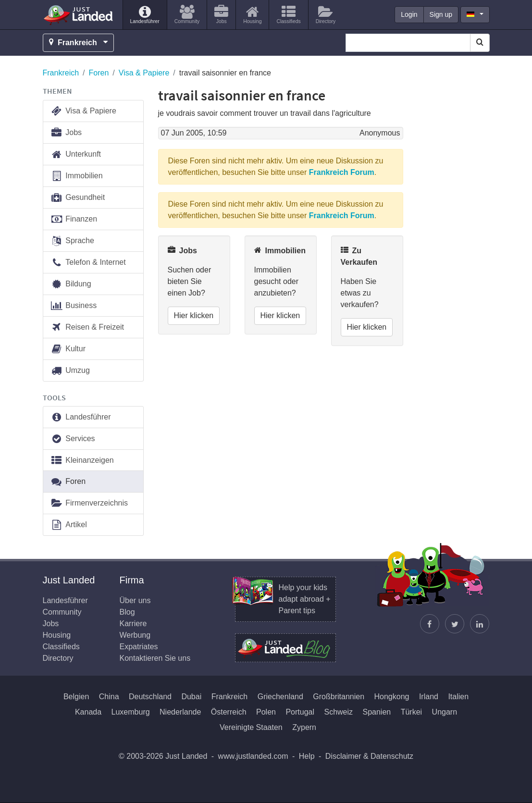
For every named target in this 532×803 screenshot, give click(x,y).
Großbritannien (339, 697)
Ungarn (445, 712)
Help (307, 756)
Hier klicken (194, 315)
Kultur (68, 349)
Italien (458, 697)
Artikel (69, 525)
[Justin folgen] (455, 624)
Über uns (135, 600)
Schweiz (338, 712)
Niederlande (180, 712)
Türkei (411, 712)
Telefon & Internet (88, 263)
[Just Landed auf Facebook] (430, 624)
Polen (266, 712)
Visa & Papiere (144, 73)
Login (409, 14)
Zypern (304, 727)
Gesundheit (78, 198)
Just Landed (79, 15)
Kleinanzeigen (82, 461)
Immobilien (77, 176)
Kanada (88, 712)
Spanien (377, 712)
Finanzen (74, 219)
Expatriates (139, 647)
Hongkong (392, 697)
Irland (429, 697)
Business (74, 306)
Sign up (441, 14)
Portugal (300, 712)
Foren (99, 73)
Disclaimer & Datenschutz (369, 756)
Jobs (66, 133)
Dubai (191, 697)
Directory (58, 658)
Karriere (133, 624)
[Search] (480, 43)
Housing (57, 635)
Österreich (229, 712)
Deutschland (150, 697)
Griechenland (280, 697)
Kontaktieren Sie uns (155, 658)
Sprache (72, 241)
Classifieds (61, 647)
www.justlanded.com (253, 756)
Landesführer (81, 417)
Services (73, 439)
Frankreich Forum (342, 172)
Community (62, 612)
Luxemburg (131, 712)
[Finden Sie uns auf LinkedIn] (480, 624)
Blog (127, 612)
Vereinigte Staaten (251, 727)
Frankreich (61, 73)
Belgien (76, 697)
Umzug (70, 371)
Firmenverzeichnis (89, 503)
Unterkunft (76, 154)
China (109, 697)
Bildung (71, 284)
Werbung (135, 635)
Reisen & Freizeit (87, 327)
